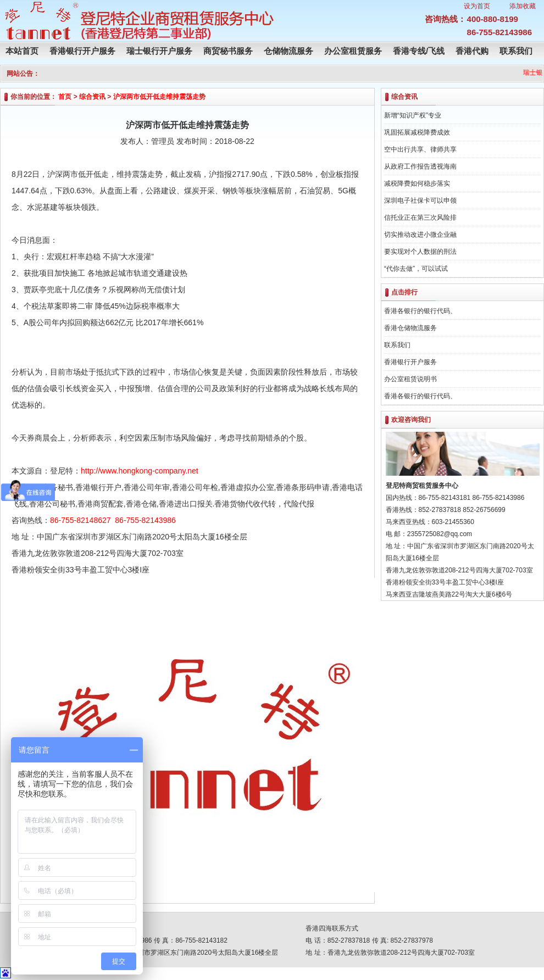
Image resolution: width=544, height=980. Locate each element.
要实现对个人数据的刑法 (420, 252)
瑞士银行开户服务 (159, 51)
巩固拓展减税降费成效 (417, 132)
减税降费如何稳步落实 (417, 183)
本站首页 (22, 51)
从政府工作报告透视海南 (420, 166)
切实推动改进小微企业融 (420, 235)
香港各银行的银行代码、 (420, 311)
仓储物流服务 (288, 51)
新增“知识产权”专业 (413, 115)
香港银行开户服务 (82, 51)
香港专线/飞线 (419, 51)
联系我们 (516, 51)
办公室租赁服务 (353, 51)
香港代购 (472, 51)
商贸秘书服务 (228, 51)
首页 (65, 97)
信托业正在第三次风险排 (420, 218)
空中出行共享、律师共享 (420, 149)
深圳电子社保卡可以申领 (420, 201)
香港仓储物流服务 (410, 328)
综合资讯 (92, 97)
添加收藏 (523, 6)
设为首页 (477, 6)
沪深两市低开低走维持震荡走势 (159, 97)
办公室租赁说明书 (410, 379)
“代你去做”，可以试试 (416, 269)
